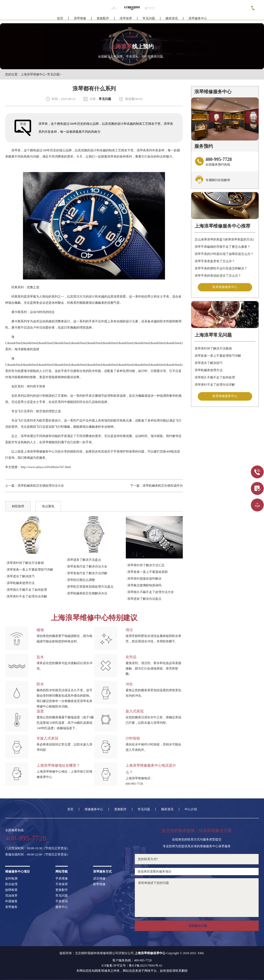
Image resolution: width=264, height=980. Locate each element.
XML (201, 953)
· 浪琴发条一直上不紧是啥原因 (147, 572)
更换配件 (103, 20)
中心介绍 (191, 809)
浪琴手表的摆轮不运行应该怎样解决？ (221, 268)
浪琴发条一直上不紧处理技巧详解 (218, 356)
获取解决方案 (198, 926)
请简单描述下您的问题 (197, 898)
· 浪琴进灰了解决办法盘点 (144, 599)
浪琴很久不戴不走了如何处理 (215, 377)
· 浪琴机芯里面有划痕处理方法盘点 (89, 587)
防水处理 (11, 884)
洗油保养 (11, 896)
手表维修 (62, 878)
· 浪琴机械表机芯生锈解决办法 (86, 593)
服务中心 (62, 907)
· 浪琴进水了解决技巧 (20, 576)
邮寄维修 (99, 884)
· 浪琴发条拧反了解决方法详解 (86, 573)
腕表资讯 (172, 20)
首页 (60, 20)
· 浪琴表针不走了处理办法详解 (26, 596)
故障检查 (11, 890)
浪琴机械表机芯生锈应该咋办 (163, 486)
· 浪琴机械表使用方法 (20, 583)
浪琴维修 (80, 20)
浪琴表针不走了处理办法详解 (215, 385)
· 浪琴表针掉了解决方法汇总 (145, 565)
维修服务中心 (94, 809)
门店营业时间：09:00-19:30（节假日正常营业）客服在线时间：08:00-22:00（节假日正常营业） (38, 851)
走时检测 (11, 878)
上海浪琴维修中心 (33, 74)
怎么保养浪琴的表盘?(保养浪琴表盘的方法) (224, 239)
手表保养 (62, 884)
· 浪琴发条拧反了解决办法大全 (86, 566)
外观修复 (11, 901)
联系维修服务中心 (225, 287)
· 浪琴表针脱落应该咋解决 (144, 579)
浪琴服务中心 (198, 20)
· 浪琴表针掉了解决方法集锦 (24, 563)
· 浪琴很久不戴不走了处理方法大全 (150, 592)
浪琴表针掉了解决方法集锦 (213, 348)
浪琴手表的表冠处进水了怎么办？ (218, 276)
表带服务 (11, 907)
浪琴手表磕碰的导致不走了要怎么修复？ (222, 247)
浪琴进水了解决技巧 (209, 363)
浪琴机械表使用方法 (209, 370)
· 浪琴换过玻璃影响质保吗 (144, 585)
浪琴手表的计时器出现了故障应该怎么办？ (224, 254)
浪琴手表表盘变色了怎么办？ (215, 261)
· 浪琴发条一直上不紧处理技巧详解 (29, 570)
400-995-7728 (134, 784)
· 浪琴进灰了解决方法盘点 (83, 560)
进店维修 (99, 878)
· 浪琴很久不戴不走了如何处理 (26, 590)
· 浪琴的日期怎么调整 (80, 580)
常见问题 (149, 20)
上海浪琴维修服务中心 (39, 452)
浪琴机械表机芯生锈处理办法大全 (41, 486)
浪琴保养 (126, 20)
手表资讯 (62, 901)
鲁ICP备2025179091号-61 (146, 966)
